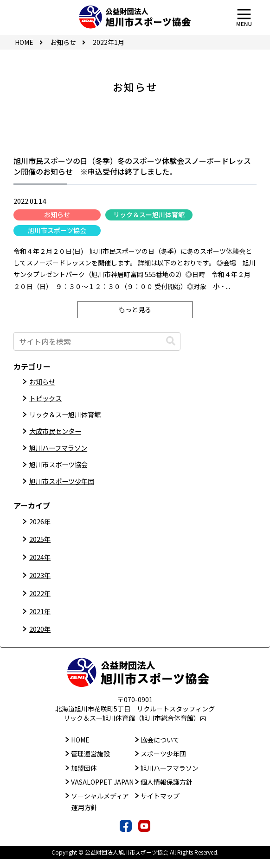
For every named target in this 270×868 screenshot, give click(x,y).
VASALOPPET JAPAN (102, 791)
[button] (171, 341)
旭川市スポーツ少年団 (66, 490)
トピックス (48, 400)
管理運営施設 (90, 763)
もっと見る (135, 309)
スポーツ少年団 (163, 763)
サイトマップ (160, 805)
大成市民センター (59, 436)
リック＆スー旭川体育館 (149, 214)
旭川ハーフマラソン (62, 454)
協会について (160, 749)
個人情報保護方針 (167, 791)
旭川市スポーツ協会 (57, 230)
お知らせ (57, 214)
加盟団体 (84, 777)
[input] (97, 341)
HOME (80, 749)
